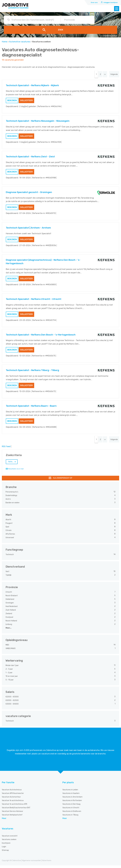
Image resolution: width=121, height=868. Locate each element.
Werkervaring (14, 663)
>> (102, 75)
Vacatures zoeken (9, 842)
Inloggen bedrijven (111, 2)
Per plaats (68, 785)
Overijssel (10, 620)
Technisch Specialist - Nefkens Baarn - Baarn (31, 407)
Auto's (8, 502)
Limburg (9, 627)
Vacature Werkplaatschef (12, 817)
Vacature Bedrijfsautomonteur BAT (16, 810)
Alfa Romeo (10, 537)
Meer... (8, 631)
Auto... (11, 464)
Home (5, 42)
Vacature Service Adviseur (12, 814)
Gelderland (10, 602)
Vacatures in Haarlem (71, 796)
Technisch (10, 557)
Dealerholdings (12, 498)
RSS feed (6, 449)
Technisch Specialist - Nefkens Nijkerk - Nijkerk (32, 87)
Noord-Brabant (12, 598)
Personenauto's (12, 494)
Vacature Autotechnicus (12, 792)
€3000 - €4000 (12, 707)
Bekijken (12, 102)
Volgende (113, 75)
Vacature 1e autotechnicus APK (15, 807)
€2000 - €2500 (12, 703)
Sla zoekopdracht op (63, 481)
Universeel (10, 540)
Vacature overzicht (10, 838)
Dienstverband (15, 569)
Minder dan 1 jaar (12, 668)
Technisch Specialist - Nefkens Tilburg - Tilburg (32, 372)
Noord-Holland (11, 623)
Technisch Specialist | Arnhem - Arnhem (28, 229)
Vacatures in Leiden (70, 792)
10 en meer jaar (12, 679)
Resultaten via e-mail (16, 471)
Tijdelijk (9, 578)
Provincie (12, 590)
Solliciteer (26, 102)
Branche (11, 490)
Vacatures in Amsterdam (72, 799)
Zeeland (9, 616)
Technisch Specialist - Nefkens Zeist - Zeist (30, 158)
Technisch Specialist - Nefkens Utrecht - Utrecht (34, 300)
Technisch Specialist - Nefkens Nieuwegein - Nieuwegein (38, 122)
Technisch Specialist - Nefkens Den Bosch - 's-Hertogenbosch (41, 336)
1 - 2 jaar (9, 675)
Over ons (94, 2)
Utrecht (9, 595)
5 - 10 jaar (10, 682)
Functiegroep (14, 552)
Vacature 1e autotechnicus (13, 803)
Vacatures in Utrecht (71, 810)
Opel (7, 529)
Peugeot (9, 526)
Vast (8, 574)
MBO (7, 647)
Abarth (9, 522)
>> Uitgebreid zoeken (109, 36)
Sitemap (5, 853)
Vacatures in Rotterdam (72, 803)
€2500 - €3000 (12, 699)
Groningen (10, 605)
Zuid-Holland (11, 613)
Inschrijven (6, 846)
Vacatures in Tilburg (70, 817)
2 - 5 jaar (9, 672)
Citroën (9, 533)
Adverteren (47, 863)
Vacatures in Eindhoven (72, 814)
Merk (9, 517)
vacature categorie (18, 719)
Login (4, 849)
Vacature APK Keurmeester (13, 796)
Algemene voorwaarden (32, 863)
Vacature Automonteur (11, 799)
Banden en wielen (13, 505)
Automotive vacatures (20, 42)
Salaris (10, 695)
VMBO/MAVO (11, 651)
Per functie (8, 785)
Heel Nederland (12, 609)
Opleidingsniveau (17, 643)
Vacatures (8, 831)
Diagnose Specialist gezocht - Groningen (29, 193)
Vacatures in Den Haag (71, 807)
